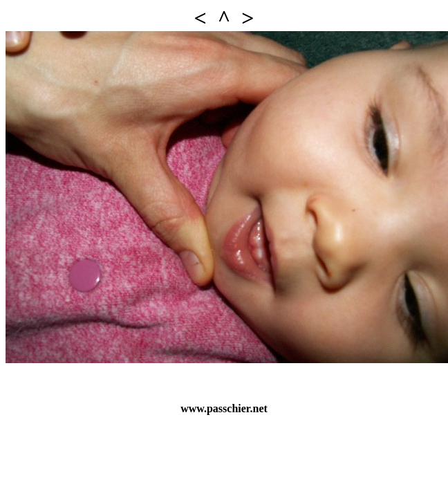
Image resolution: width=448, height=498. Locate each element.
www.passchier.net (224, 408)
